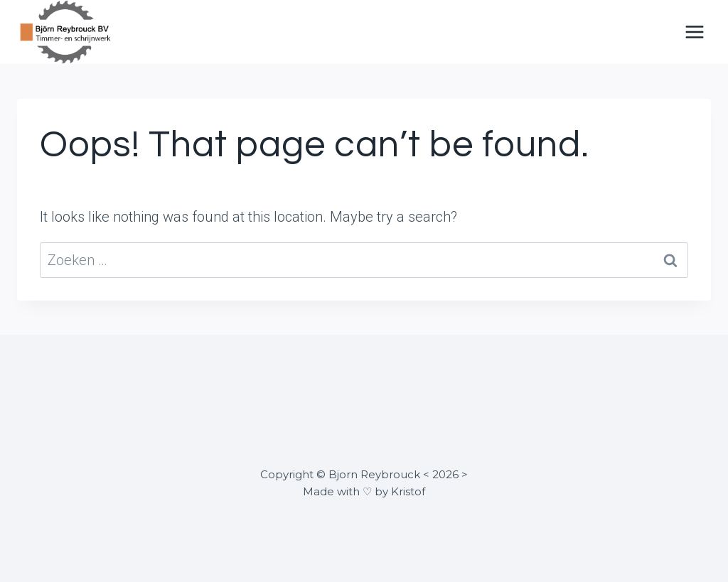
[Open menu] (694, 32)
